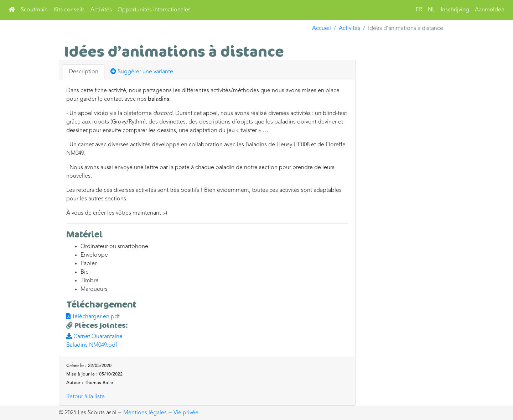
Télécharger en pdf (93, 317)
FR (419, 10)
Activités (101, 10)
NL (431, 10)
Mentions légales (145, 413)
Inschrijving (455, 10)
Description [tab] (84, 72)
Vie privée (186, 413)
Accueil (322, 28)
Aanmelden (490, 10)
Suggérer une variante (142, 72)
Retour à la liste (85, 397)
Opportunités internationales (154, 10)
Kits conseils (69, 10)
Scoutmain (34, 10)
